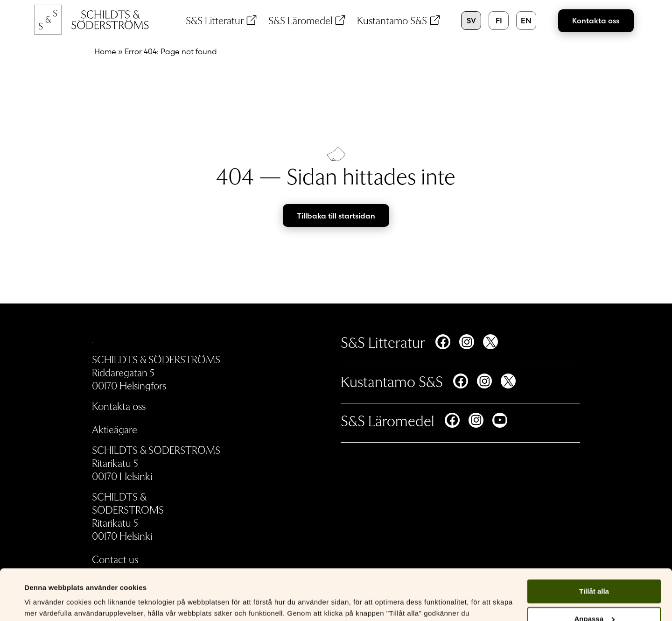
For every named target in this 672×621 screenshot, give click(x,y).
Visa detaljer (45, 603)
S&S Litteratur (215, 20)
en (526, 21)
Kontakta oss (596, 21)
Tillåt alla (594, 544)
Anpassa (594, 571)
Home (105, 51)
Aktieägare (115, 429)
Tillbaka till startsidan (336, 216)
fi (499, 21)
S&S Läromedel (300, 20)
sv (471, 21)
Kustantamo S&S (392, 20)
